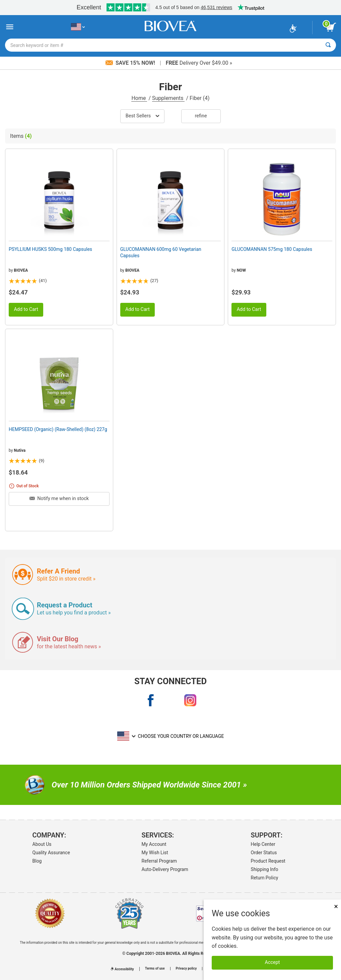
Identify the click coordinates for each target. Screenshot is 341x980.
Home (139, 98)
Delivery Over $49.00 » (199, 63)
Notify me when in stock (59, 499)
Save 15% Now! (131, 63)
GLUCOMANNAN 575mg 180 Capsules (272, 249)
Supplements (168, 98)
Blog (37, 861)
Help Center (263, 844)
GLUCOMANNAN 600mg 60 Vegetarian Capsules (161, 252)
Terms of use (155, 969)
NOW (241, 270)
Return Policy (265, 878)
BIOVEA (21, 270)
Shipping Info (265, 869)
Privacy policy (186, 969)
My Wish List (155, 853)
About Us (42, 844)
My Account (154, 844)
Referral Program (159, 861)
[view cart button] (331, 27)
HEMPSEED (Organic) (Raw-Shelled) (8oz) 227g (58, 429)
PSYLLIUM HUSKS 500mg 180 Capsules (50, 249)
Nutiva (20, 450)
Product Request (268, 861)
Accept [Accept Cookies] (272, 962)
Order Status (264, 853)
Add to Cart (26, 309)
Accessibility (122, 969)
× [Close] (336, 906)
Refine (201, 116)
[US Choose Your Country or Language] (78, 27)
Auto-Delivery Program (165, 869)
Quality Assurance (51, 853)
